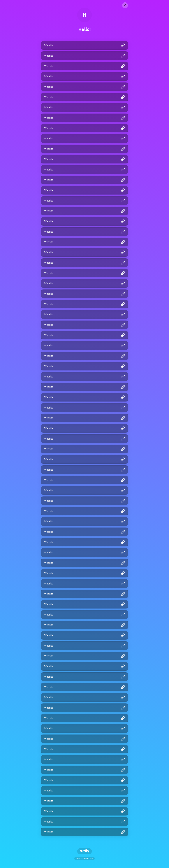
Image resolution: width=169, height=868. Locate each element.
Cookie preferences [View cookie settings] (84, 858)
